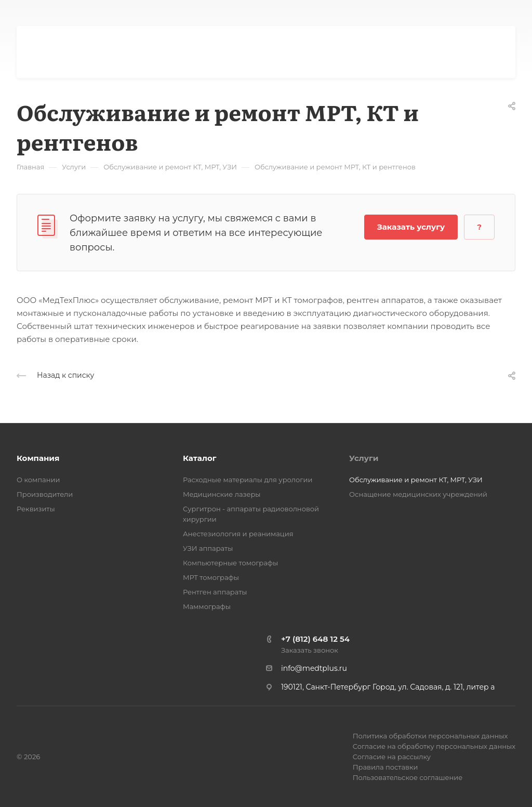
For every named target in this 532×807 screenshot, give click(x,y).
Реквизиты (36, 509)
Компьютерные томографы (230, 563)
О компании (38, 480)
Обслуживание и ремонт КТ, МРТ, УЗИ (416, 480)
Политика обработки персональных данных (430, 736)
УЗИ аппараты (208, 548)
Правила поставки (385, 767)
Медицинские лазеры (222, 494)
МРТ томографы (211, 577)
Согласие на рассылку (392, 757)
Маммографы (207, 606)
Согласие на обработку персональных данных (434, 746)
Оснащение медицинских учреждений (418, 494)
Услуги (364, 458)
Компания (38, 458)
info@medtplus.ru (314, 668)
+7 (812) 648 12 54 (315, 639)
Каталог (199, 458)
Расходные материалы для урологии (248, 480)
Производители (45, 494)
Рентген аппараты (215, 592)
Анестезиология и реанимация (238, 534)
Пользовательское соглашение (408, 777)
